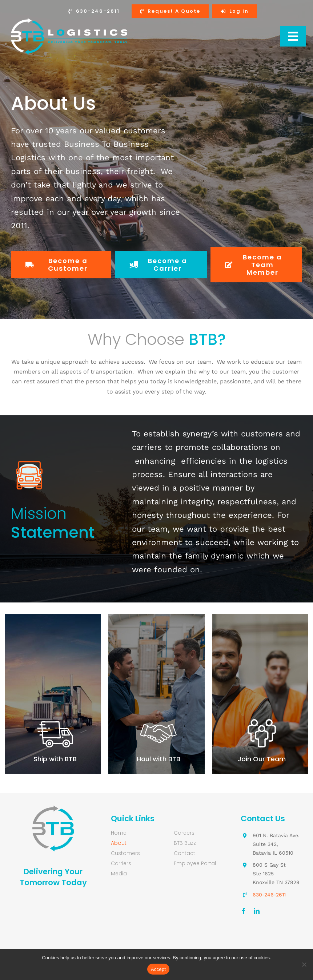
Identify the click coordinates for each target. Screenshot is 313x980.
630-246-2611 (269, 895)
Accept (158, 969)
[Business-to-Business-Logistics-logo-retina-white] (69, 21)
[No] (304, 964)
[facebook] (244, 911)
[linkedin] (257, 911)
